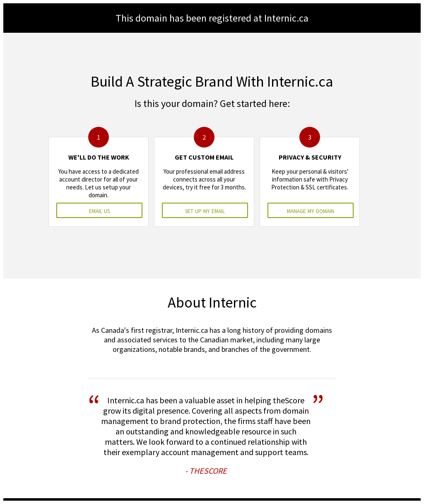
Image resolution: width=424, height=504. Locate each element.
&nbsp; (212, 252)
